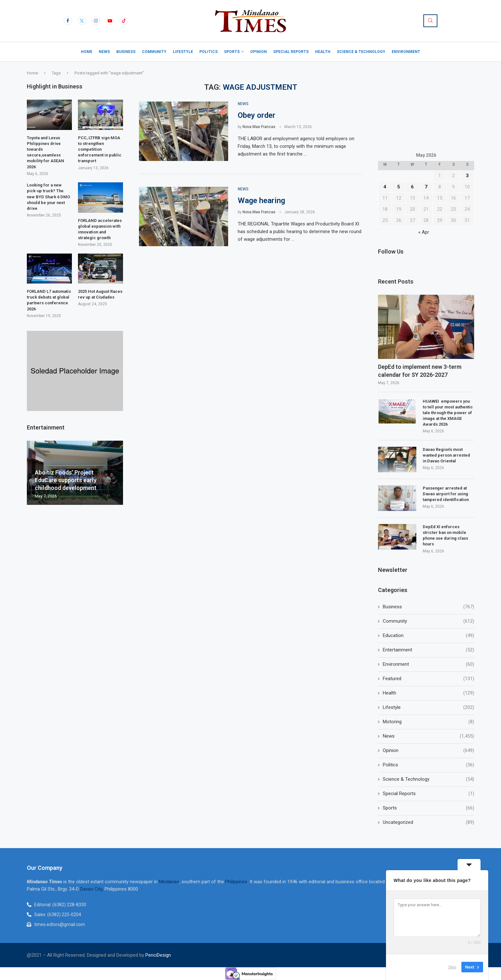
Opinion (258, 52)
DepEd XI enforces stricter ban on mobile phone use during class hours (445, 536)
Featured (428, 679)
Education (428, 636)
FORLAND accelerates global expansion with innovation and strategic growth (100, 229)
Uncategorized (428, 822)
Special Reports (291, 52)
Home (87, 52)
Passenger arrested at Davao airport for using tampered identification (446, 494)
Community (154, 52)
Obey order (257, 115)
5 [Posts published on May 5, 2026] (399, 187)
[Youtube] (110, 21)
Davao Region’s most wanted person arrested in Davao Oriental (446, 455)
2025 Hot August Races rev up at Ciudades (100, 294)
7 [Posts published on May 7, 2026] (426, 187)
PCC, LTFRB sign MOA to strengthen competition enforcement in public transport (100, 149)
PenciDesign (158, 955)
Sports (232, 52)
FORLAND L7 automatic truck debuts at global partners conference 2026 (49, 300)
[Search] (430, 21)
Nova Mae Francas (259, 127)
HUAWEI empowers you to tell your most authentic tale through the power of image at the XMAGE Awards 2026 (448, 413)
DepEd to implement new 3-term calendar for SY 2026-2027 (420, 371)
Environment (406, 52)
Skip (452, 967)
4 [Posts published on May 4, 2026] (385, 187)
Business (126, 52)
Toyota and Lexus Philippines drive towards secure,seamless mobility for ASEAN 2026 (46, 152)
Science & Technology (361, 52)
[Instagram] (96, 21)
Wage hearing (262, 201)
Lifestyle (183, 52)
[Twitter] (82, 21)
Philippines (236, 882)
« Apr (424, 232)
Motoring (428, 722)
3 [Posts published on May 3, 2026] (467, 176)
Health (323, 52)
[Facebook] (68, 21)
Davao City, (92, 889)
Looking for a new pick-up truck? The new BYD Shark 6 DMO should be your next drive (48, 197)
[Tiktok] (124, 21)
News (104, 52)
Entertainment (428, 650)
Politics (208, 52)
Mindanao (169, 882)
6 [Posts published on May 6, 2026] (412, 187)
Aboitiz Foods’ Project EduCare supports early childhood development (66, 480)
